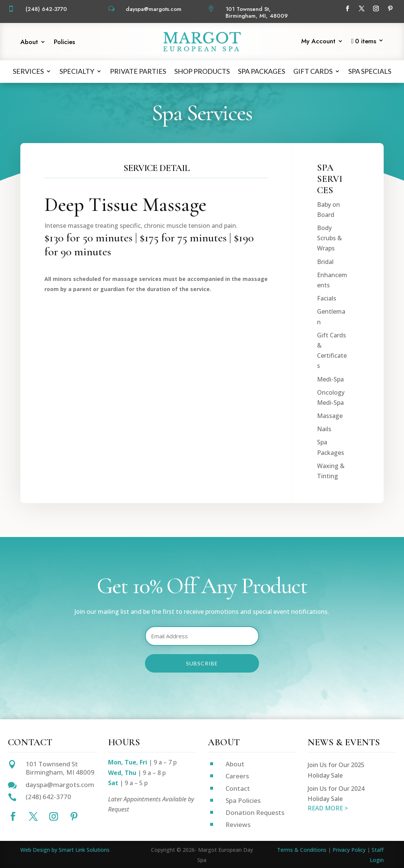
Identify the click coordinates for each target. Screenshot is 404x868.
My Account (318, 42)
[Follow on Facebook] (347, 9)
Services (28, 71)
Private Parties (138, 71)
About (29, 43)
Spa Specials (370, 71)
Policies (64, 43)
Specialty (77, 71)
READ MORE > (328, 808)
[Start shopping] (367, 43)
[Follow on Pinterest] (390, 9)
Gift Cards (313, 71)
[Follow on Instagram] (376, 9)
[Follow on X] (361, 9)
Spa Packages (261, 71)
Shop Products (202, 71)
